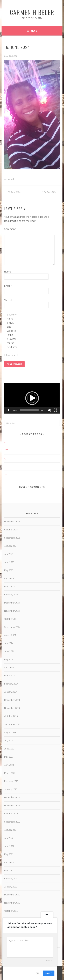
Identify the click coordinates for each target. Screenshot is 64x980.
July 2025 (9, 554)
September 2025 (12, 538)
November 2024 (12, 611)
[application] (32, 398)
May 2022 (9, 854)
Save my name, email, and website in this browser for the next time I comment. (12, 335)
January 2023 (11, 789)
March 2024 (10, 676)
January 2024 (11, 692)
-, (5, 458)
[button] (32, 398)
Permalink (9, 179)
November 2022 (12, 805)
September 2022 (12, 822)
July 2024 (9, 643)
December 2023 (12, 700)
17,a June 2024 (51, 192)
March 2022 (10, 870)
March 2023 (10, 773)
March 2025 (10, 586)
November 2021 (12, 903)
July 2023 (9, 740)
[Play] (9, 410)
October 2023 (11, 716)
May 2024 (9, 659)
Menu (34, 31)
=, (5, 466)
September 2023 (12, 724)
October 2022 (11, 814)
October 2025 (11, 530)
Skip (38, 973)
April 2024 (9, 667)
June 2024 (9, 651)
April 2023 (9, 765)
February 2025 (11, 595)
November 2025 (12, 521)
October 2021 (11, 911)
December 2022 (12, 797)
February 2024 (11, 684)
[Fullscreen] (55, 410)
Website (9, 300)
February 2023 (11, 781)
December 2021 (12, 895)
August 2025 (10, 546)
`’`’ (6, 450)
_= (5, 475)
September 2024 (12, 627)
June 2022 (9, 846)
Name (8, 271)
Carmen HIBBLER (32, 12)
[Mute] (50, 410)
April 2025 (9, 578)
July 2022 (9, 838)
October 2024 (11, 619)
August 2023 (10, 732)
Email (8, 286)
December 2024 (12, 603)
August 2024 (10, 635)
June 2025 (9, 562)
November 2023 (12, 708)
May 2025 (9, 570)
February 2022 (11, 879)
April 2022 (9, 862)
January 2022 (11, 887)
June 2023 (9, 749)
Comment (10, 231)
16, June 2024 (12, 192)
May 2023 (9, 757)
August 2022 (10, 830)
